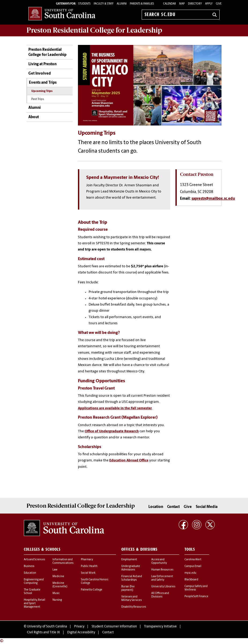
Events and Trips (43, 83)
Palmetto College (92, 590)
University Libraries (163, 587)
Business (29, 566)
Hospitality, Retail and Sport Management (35, 603)
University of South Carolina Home (62, 14)
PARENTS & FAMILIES (142, 4)
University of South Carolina (47, 627)
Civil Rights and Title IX (44, 633)
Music (56, 593)
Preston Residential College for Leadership (47, 53)
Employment (129, 560)
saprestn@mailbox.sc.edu (213, 199)
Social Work (88, 573)
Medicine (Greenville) (60, 585)
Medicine (58, 576)
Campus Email (193, 566)
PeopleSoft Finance (196, 597)
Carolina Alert (193, 560)
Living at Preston (42, 64)
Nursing (57, 600)
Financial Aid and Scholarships (132, 578)
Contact (173, 507)
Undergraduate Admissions (131, 568)
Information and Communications (63, 561)
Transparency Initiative (160, 627)
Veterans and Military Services (131, 599)
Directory (195, 4)
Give (219, 4)
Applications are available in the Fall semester (115, 408)
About (34, 117)
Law (55, 570)
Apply (209, 4)
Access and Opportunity (159, 561)
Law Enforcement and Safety (162, 578)
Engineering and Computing (34, 581)
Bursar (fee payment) (128, 588)
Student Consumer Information (114, 627)
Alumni (35, 108)
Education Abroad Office (129, 460)
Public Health (89, 566)
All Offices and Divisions (160, 595)
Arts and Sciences (34, 560)
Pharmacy (87, 560)
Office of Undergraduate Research (112, 431)
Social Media (207, 507)
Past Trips (38, 99)
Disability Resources (134, 607)
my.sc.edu (190, 573)
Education (30, 573)
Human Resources (162, 570)
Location (156, 507)
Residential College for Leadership (94, 30)
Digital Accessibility (81, 633)
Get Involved (40, 74)
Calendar (170, 4)
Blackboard (191, 580)
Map (182, 4)
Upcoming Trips (42, 91)
